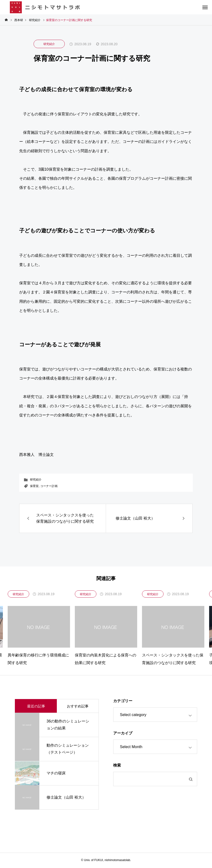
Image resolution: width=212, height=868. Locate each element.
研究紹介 (49, 44)
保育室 (34, 486)
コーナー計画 (49, 486)
